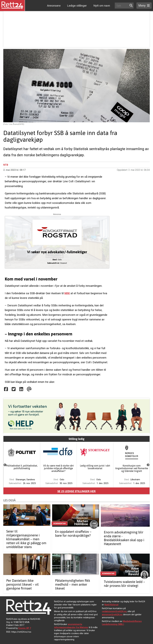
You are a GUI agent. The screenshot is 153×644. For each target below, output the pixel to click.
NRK (67, 293)
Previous (5, 465)
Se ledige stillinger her (76, 491)
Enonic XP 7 (25, 628)
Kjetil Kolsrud (111, 605)
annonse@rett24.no (112, 615)
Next (148, 465)
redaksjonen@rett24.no (114, 611)
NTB (6, 165)
